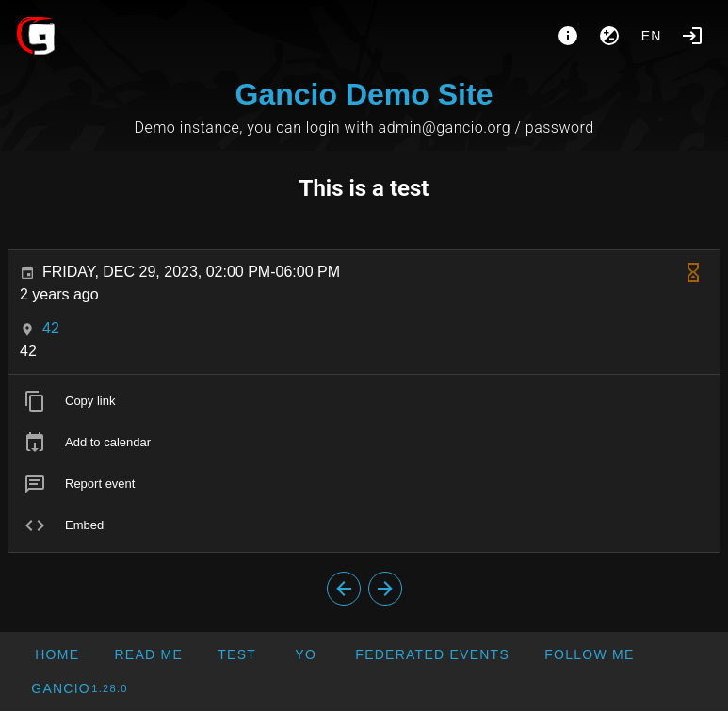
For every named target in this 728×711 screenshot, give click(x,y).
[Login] (692, 36)
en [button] (652, 36)
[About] (568, 36)
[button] (432, 654)
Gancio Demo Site (364, 94)
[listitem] (364, 401)
